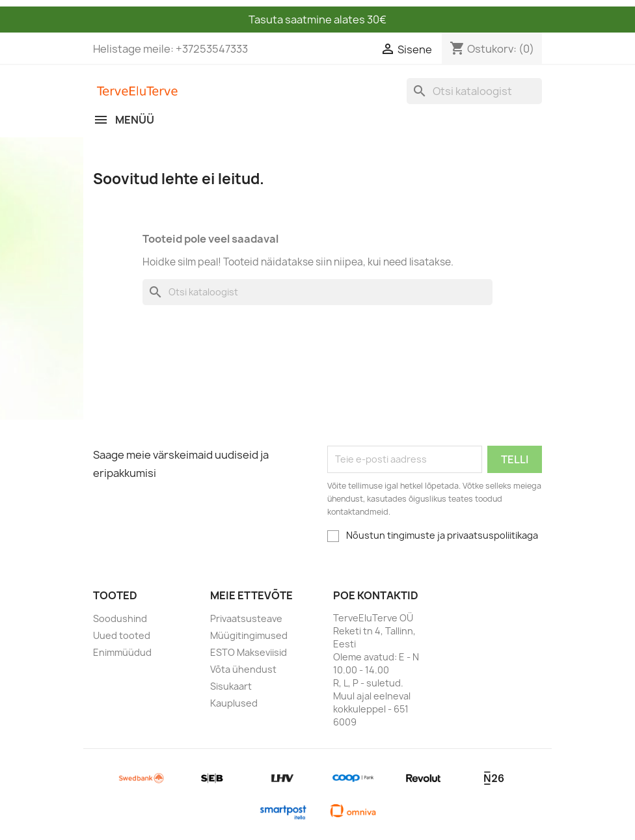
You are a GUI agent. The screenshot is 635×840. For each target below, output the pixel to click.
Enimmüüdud (122, 652)
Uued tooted (122, 635)
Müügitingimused (249, 635)
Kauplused (234, 703)
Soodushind (120, 618)
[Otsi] (474, 91)
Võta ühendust (243, 669)
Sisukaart (231, 686)
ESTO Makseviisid (249, 652)
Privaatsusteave (246, 618)
